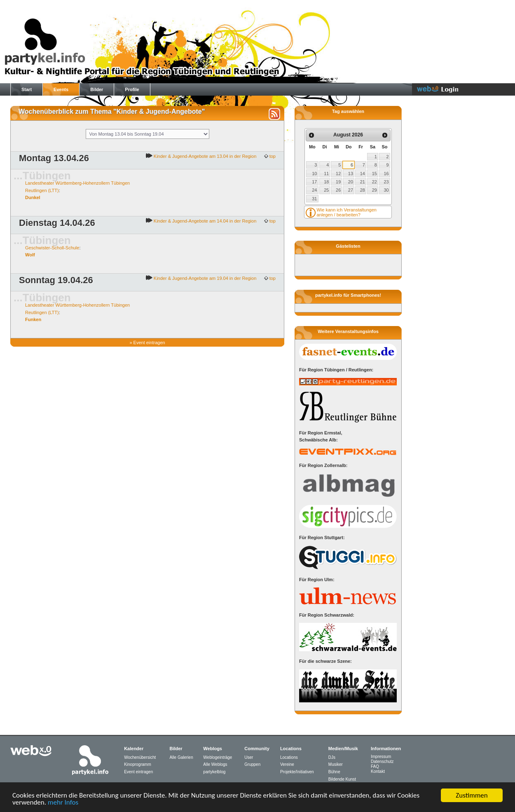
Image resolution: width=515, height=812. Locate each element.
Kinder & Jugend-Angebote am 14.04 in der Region (205, 221)
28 (363, 190)
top (272, 156)
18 (326, 182)
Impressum (381, 757)
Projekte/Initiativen (297, 772)
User (249, 757)
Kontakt (378, 771)
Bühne (334, 772)
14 (363, 174)
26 (338, 190)
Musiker (336, 764)
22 (375, 182)
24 (314, 190)
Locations (289, 757)
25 (326, 190)
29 (375, 190)
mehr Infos (63, 803)
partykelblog (214, 772)
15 (375, 174)
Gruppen (252, 764)
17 (314, 182)
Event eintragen (149, 343)
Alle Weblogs (215, 764)
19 (338, 182)
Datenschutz (382, 762)
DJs (332, 757)
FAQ (375, 766)
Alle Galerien (181, 757)
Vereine (287, 764)
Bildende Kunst (342, 779)
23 (386, 182)
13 (351, 174)
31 (314, 199)
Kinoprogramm (138, 764)
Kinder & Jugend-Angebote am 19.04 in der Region (205, 278)
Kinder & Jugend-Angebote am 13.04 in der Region (205, 156)
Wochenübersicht (140, 757)
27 (351, 190)
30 (386, 190)
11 (326, 174)
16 (386, 174)
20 (351, 182)
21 (363, 182)
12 (338, 174)
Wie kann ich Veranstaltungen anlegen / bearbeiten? (346, 212)
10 (314, 174)
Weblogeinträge (218, 757)
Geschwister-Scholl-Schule (52, 248)
